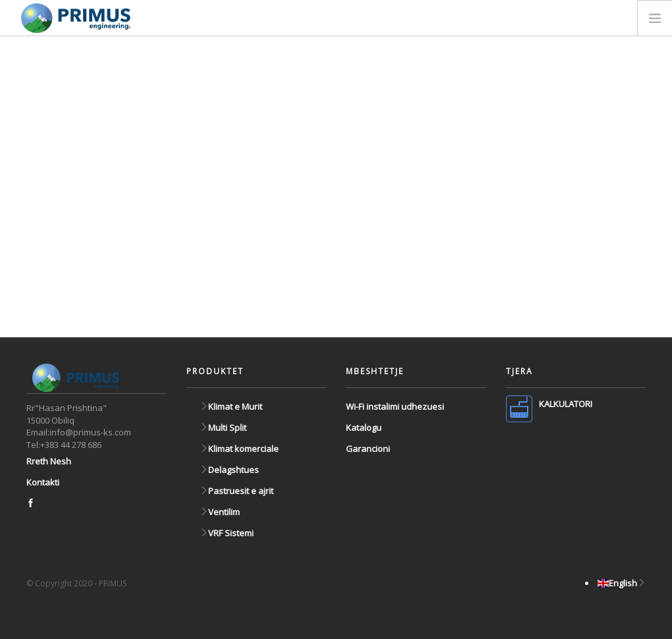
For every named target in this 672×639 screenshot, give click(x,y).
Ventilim (220, 512)
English (622, 583)
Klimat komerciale (239, 449)
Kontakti (43, 482)
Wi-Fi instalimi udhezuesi (395, 406)
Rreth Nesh (49, 461)
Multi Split (223, 428)
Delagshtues (229, 470)
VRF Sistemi (227, 533)
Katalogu (364, 428)
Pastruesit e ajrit (237, 491)
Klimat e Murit (231, 406)
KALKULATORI (566, 404)
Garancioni (368, 449)
